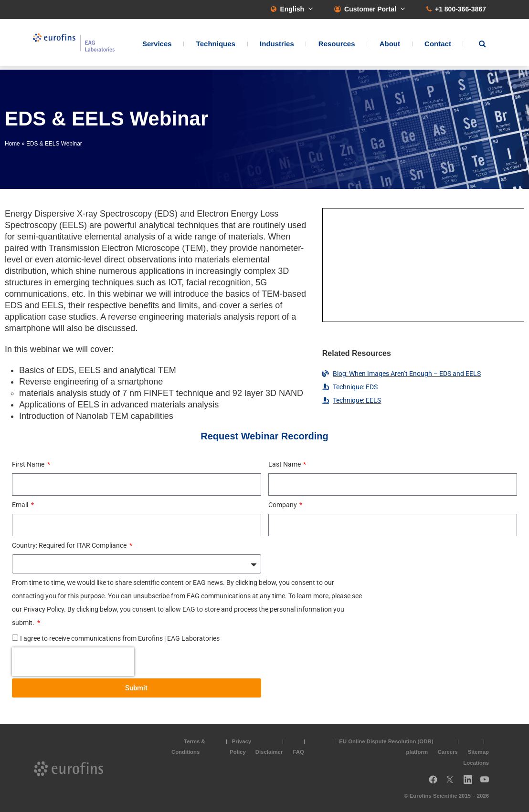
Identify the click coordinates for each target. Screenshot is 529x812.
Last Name (285, 464)
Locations (476, 763)
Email (21, 505)
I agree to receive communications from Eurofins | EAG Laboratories (120, 638)
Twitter (453, 783)
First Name (29, 464)
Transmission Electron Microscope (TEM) (127, 248)
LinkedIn (471, 783)
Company (283, 505)
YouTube (487, 783)
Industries (277, 46)
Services (157, 46)
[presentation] (73, 662)
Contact (438, 46)
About (390, 46)
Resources (337, 46)
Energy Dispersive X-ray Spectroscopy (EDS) (91, 214)
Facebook (433, 783)
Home (12, 144)
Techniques (216, 46)
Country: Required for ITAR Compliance (70, 545)
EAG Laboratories (81, 45)
